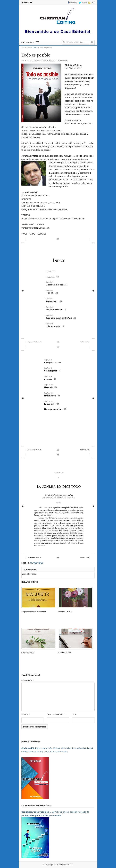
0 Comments (62, 60)
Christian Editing (66, 864)
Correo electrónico (56, 715)
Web (74, 715)
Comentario (28, 680)
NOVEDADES (37, 563)
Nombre (26, 715)
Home (35, 48)
